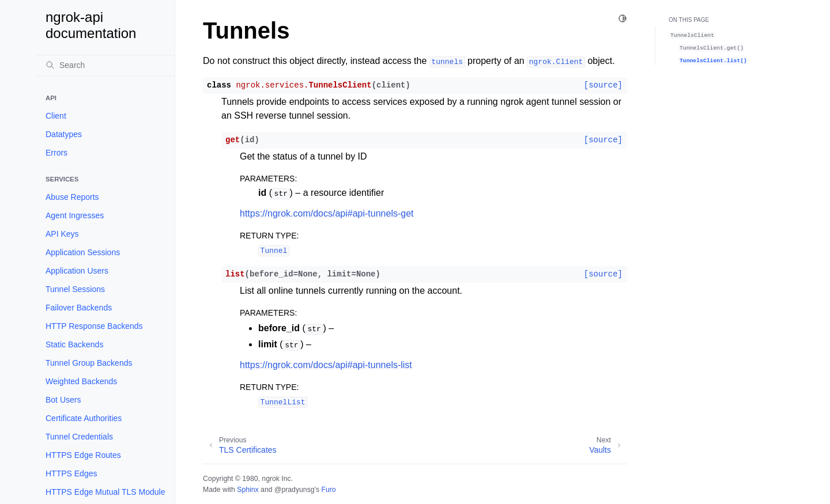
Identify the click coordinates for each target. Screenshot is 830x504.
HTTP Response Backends (94, 326)
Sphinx (248, 490)
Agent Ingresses (75, 215)
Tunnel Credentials (79, 437)
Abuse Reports (72, 197)
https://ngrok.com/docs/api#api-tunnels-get (327, 213)
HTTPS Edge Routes (83, 455)
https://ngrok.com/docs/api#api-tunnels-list (326, 365)
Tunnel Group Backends (89, 363)
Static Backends (74, 344)
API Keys (62, 234)
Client (56, 116)
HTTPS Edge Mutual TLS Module (105, 492)
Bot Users (63, 400)
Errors (56, 153)
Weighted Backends (81, 381)
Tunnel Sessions (75, 289)
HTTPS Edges (71, 473)
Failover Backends (79, 308)
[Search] (105, 65)
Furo (328, 490)
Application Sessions (83, 252)
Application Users (77, 271)
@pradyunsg (295, 490)
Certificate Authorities (84, 418)
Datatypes (64, 134)
